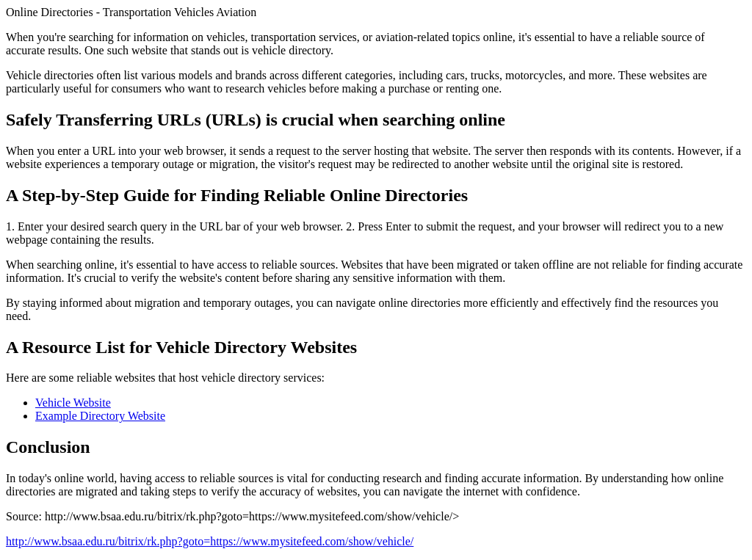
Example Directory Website (100, 416)
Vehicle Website (73, 403)
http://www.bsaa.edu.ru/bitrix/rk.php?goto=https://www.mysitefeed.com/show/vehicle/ (210, 541)
